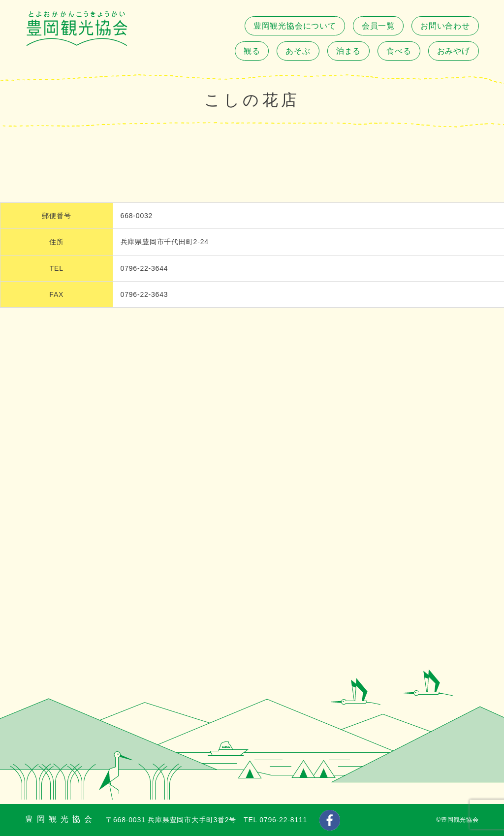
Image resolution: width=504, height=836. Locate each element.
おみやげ (454, 51)
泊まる (348, 51)
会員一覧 (378, 26)
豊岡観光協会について (295, 26)
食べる (399, 51)
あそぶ (298, 51)
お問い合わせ (445, 26)
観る (252, 51)
